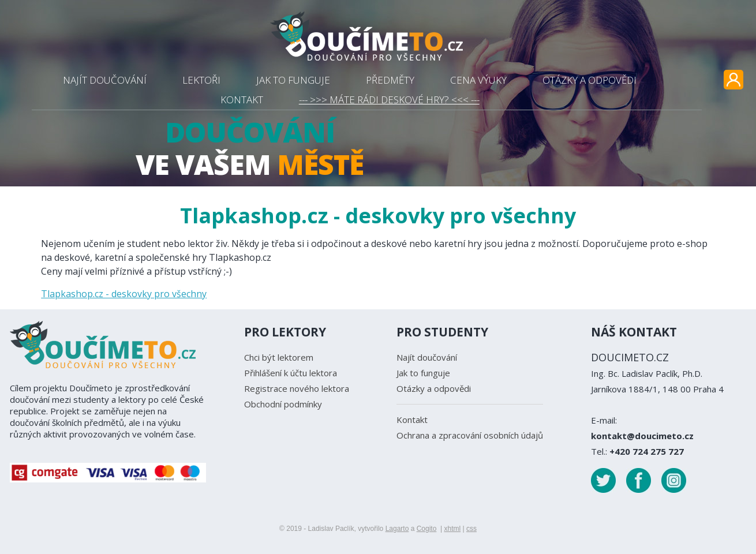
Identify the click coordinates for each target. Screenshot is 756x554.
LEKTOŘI (201, 80)
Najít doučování (427, 357)
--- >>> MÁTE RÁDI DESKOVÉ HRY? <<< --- (389, 100)
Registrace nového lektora (297, 388)
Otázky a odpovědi (434, 388)
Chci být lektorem (279, 357)
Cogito (427, 529)
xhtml (452, 529)
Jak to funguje (423, 373)
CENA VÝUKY (478, 80)
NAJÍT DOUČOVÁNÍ (105, 80)
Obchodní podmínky (283, 404)
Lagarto (397, 529)
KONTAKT (242, 100)
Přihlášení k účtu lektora (291, 373)
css (471, 529)
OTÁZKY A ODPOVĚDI (590, 80)
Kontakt (412, 420)
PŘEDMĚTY (390, 80)
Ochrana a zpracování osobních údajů (470, 435)
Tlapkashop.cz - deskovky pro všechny (124, 294)
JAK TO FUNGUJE (293, 80)
